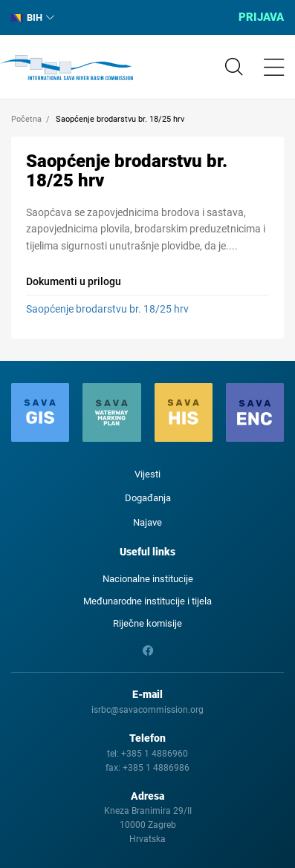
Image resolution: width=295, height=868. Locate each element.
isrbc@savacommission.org (147, 710)
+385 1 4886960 (155, 754)
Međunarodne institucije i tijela (147, 601)
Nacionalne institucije (148, 579)
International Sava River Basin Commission (67, 68)
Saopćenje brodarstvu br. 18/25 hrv (107, 309)
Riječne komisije (147, 623)
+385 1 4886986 (156, 768)
